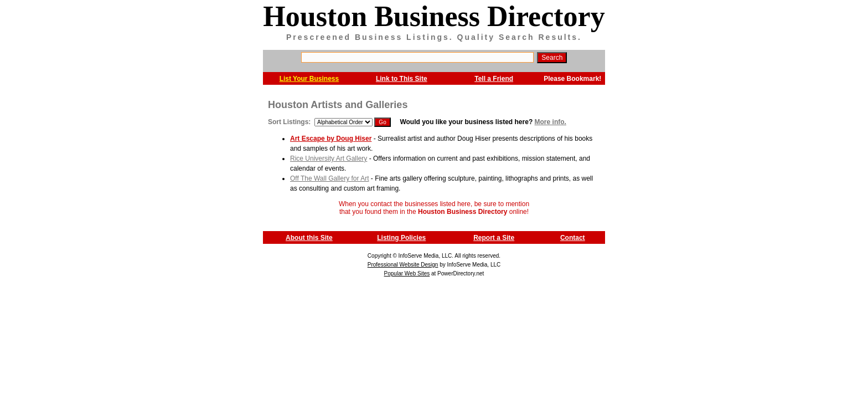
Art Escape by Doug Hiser (331, 139)
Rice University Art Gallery (329, 158)
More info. (551, 122)
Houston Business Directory (434, 16)
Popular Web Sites (407, 273)
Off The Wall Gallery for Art (330, 178)
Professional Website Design (403, 265)
